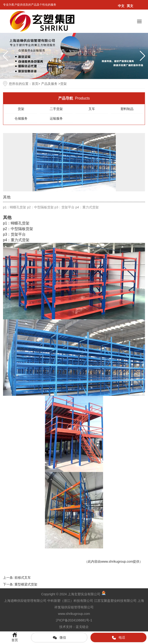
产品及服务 (49, 84)
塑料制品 (127, 109)
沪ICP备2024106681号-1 (74, 620)
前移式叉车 (23, 578)
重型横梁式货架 (26, 584)
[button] (143, 56)
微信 (59, 638)
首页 (35, 84)
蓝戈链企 (82, 627)
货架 (21, 109)
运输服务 (56, 118)
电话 (118, 638)
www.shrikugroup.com (117, 561)
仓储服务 (21, 118)
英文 (130, 6)
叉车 (92, 109)
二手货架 (56, 109)
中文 (121, 6)
